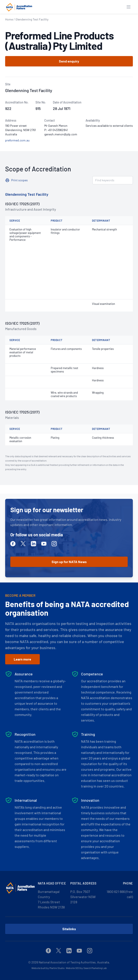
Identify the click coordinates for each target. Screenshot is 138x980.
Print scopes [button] (19, 180)
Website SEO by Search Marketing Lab (86, 968)
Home (9, 19)
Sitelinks (69, 929)
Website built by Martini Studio (48, 968)
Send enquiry (69, 61)
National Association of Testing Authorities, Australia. (74, 962)
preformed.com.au (17, 140)
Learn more (22, 659)
